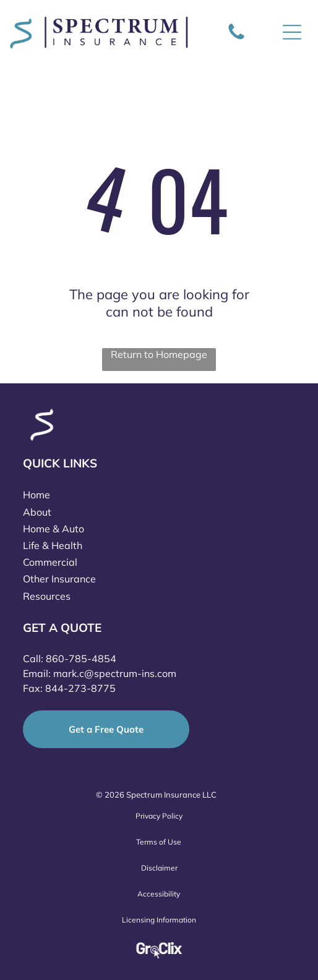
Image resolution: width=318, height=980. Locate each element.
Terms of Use (159, 842)
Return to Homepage (159, 354)
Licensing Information (159, 920)
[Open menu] (292, 32)
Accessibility (159, 894)
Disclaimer (159, 868)
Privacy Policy (159, 816)
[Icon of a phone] (236, 38)
